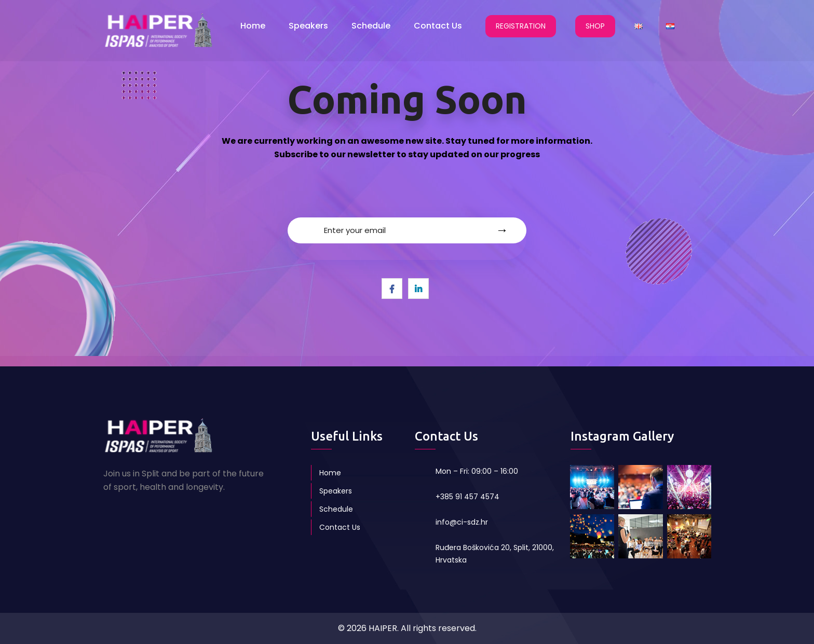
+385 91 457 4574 (467, 497)
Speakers (308, 26)
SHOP (595, 26)
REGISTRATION (521, 26)
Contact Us (438, 26)
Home (253, 26)
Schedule (371, 26)
